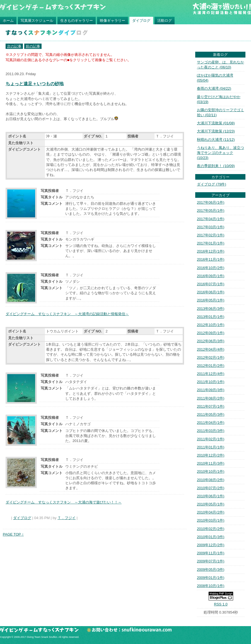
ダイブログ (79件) (212, 184)
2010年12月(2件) (211, 455)
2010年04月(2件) (211, 512)
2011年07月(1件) (211, 406)
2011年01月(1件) (211, 447)
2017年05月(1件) (211, 211)
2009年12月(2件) (211, 545)
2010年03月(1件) (211, 520)
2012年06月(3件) (211, 341)
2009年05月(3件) (211, 570)
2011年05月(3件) (211, 414)
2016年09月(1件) (211, 276)
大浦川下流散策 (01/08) (216, 123)
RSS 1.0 (221, 604)
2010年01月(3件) (211, 537)
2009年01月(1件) (211, 578)
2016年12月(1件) (211, 251)
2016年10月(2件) (211, 268)
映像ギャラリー (113, 21)
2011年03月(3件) (211, 431)
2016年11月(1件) (211, 259)
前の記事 (33, 46)
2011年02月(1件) (211, 439)
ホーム (8, 21)
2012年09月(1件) (211, 333)
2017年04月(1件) (211, 219)
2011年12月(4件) (211, 374)
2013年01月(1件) (211, 317)
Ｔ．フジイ (67, 518)
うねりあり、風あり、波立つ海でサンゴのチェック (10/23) (220, 153)
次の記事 (14, 46)
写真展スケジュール (37, 21)
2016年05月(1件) (211, 300)
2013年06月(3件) (211, 309)
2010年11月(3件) (211, 463)
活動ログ (165, 21)
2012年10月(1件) (211, 325)
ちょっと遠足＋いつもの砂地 (35, 84)
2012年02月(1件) (211, 357)
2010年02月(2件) (211, 529)
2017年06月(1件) (211, 202)
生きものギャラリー (77, 21)
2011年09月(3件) (211, 390)
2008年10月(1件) (211, 586)
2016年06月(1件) (211, 292)
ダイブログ (141, 21)
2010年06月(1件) (211, 496)
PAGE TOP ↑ (13, 534)
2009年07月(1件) (211, 561)
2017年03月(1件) (211, 227)
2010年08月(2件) (211, 480)
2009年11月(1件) (211, 553)
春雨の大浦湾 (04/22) (214, 88)
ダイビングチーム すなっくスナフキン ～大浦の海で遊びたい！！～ (64, 502)
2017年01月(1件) (211, 243)
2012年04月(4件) (211, 349)
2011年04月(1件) (211, 423)
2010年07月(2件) (211, 488)
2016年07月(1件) (211, 284)
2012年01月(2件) (211, 366)
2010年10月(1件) (211, 471)
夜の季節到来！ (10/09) (216, 166)
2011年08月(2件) (211, 398)
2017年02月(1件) (211, 235)
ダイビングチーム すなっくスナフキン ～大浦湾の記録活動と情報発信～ (67, 314)
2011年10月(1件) (211, 382)
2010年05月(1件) (211, 504)
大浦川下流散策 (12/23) (216, 131)
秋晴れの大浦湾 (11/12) (216, 140)
